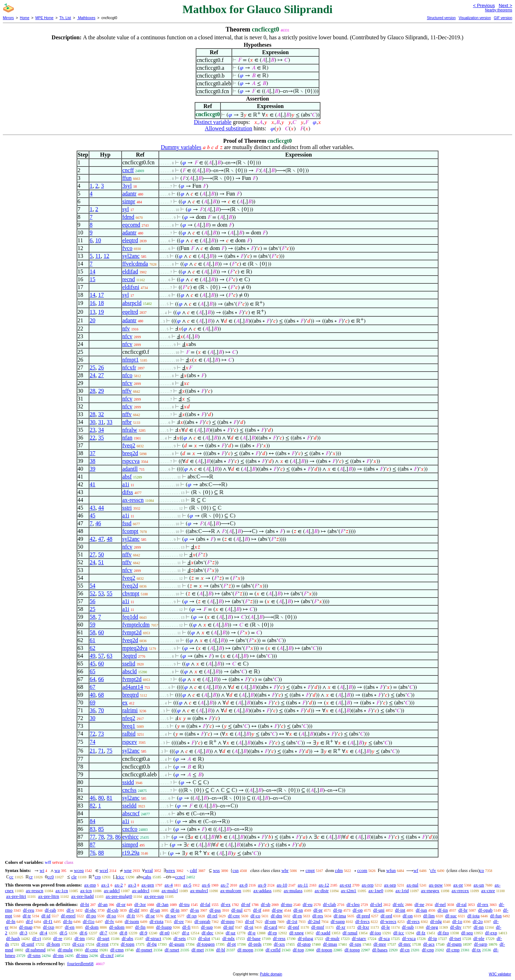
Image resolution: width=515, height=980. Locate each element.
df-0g (152, 944)
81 (110, 798)
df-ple (479, 938)
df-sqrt (103, 938)
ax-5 (187, 885)
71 (101, 751)
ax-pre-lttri (16, 896)
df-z (186, 933)
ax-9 (262, 885)
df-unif (28, 944)
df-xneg (296, 933)
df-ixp (49, 927)
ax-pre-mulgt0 (119, 896)
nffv (127, 391)
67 (93, 687)
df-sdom (117, 927)
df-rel (212, 916)
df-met (198, 950)
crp (98, 877)
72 (93, 734)
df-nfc (398, 904)
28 (93, 391)
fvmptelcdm (136, 625)
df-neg (432, 927)
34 (101, 430)
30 (93, 422)
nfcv (127, 336)
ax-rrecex (460, 891)
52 (93, 593)
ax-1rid (402, 891)
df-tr (27, 916)
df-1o (457, 921)
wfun (391, 870)
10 (98, 240)
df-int (400, 910)
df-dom (92, 927)
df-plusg (305, 938)
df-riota (156, 921)
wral (149, 870)
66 (101, 679)
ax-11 (303, 885)
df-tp (338, 910)
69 (93, 703)
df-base (254, 938)
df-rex (483, 904)
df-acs (429, 944)
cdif (194, 870)
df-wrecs (388, 921)
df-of (250, 921)
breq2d (130, 453)
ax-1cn (61, 891)
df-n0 (164, 933)
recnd (129, 279)
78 (101, 837)
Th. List (65, 18)
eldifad (130, 271)
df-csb (113, 910)
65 (93, 671)
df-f (29, 921)
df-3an (162, 904)
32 (101, 414)
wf (416, 870)
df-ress (279, 938)
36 (93, 710)
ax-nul (412, 885)
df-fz (421, 933)
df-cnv (234, 916)
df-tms (82, 955)
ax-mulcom (231, 891)
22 (93, 438)
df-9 (144, 933)
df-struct (153, 938)
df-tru (184, 904)
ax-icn (86, 891)
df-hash (13, 938)
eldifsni (131, 287)
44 (101, 508)
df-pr (318, 910)
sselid (129, 664)
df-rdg (436, 921)
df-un (155, 910)
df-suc (451, 916)
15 (93, 279)
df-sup (207, 927)
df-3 (23, 933)
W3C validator (500, 974)
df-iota (473, 916)
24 (93, 375)
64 (93, 679)
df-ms (58, 955)
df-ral (461, 904)
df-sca (384, 938)
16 (93, 303)
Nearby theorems (499, 10)
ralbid (129, 734)
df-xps (355, 944)
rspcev (130, 742)
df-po (91, 916)
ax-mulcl (170, 891)
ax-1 (105, 885)
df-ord (387, 916)
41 (93, 484)
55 (110, 593)
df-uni (379, 910)
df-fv (110, 921)
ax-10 (282, 885)
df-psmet (144, 950)
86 (118, 837)
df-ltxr (363, 927)
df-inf (229, 927)
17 (101, 295)
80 (101, 798)
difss (128, 492)
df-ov (179, 921)
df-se (150, 916)
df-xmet (172, 950)
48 (110, 539)
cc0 (51, 877)
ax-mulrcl (199, 891)
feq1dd (130, 617)
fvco (127, 248)
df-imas (330, 944)
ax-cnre (488, 891)
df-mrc (405, 944)
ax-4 (169, 885)
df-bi (85, 904)
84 (93, 821)
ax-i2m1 (349, 891)
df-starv (359, 938)
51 (101, 562)
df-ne (419, 904)
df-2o (478, 921)
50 (101, 554)
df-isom (132, 921)
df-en (70, 927)
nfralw (130, 430)
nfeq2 (129, 718)
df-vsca (409, 938)
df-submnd (35, 950)
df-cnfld (273, 950)
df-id (46, 916)
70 (101, 710)
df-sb (266, 904)
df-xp (192, 916)
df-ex (226, 904)
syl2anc (131, 256)
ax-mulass (293, 891)
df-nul (237, 910)
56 (93, 601)
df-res (318, 916)
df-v (71, 910)
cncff (128, 170)
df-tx (476, 950)
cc (11, 877)
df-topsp (352, 950)
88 (101, 853)
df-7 (103, 933)
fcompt (130, 531)
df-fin (140, 927)
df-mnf (318, 927)
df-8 (123, 933)
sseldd (129, 806)
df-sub (408, 927)
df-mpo (228, 921)
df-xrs (279, 944)
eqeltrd (130, 312)
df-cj (37, 938)
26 (101, 367)
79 (110, 837)
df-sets (180, 938)
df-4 (44, 933)
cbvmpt (131, 593)
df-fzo (443, 933)
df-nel (440, 904)
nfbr (127, 422)
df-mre (380, 944)
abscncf (131, 813)
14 (93, 271)
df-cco (78, 944)
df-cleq (353, 904)
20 (93, 320)
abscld (130, 671)
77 (93, 837)
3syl (127, 186)
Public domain (271, 974)
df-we (170, 916)
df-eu (307, 904)
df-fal (205, 904)
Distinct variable (213, 122)
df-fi (186, 927)
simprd (130, 845)
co (482, 870)
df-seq (467, 933)
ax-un (479, 885)
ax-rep (367, 885)
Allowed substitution (229, 128)
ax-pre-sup (154, 896)
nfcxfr (129, 367)
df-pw (277, 910)
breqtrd (130, 695)
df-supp (338, 921)
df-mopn (245, 950)
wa (57, 870)
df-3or (140, 904)
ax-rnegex (430, 891)
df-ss (194, 910)
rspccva (131, 461)
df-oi (249, 927)
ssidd (128, 782)
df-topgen (206, 944)
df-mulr (332, 938)
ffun (127, 178)
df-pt (231, 944)
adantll (130, 469)
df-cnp (428, 950)
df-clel (376, 904)
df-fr (131, 916)
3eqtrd (130, 656)
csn (236, 870)
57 (101, 656)
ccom (362, 870)
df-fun (496, 916)
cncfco (130, 829)
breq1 (129, 726)
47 (101, 539)
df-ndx (229, 938)
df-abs (127, 938)
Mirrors (8, 18)
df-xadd (323, 933)
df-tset (455, 938)
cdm (339, 870)
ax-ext (345, 885)
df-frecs (362, 921)
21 (93, 751)
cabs (147, 877)
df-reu (29, 910)
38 (93, 461)
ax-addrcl (141, 891)
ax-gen (148, 885)
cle (74, 877)
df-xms (34, 955)
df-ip (432, 938)
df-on (408, 916)
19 (101, 312)
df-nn (478, 927)
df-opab (485, 910)
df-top (298, 950)
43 (93, 508)
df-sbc (91, 910)
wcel (104, 870)
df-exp (491, 933)
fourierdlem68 (80, 964)
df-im (80, 938)
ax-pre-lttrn (49, 896)
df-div (456, 927)
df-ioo (375, 933)
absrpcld (132, 303)
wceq (79, 870)
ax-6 (206, 885)
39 (93, 469)
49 (93, 656)
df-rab (50, 910)
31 (101, 422)
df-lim (429, 916)
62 (93, 648)
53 (101, 593)
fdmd (128, 217)
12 (106, 256)
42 (93, 539)
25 (93, 367)
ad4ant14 (133, 687)
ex (125, 703)
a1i (126, 484)
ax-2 (119, 885)
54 (93, 586)
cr (31, 877)
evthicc (130, 837)
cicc (121, 877)
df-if (257, 910)
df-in (175, 910)
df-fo (68, 921)
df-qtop (304, 944)
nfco (127, 375)
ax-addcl (112, 891)
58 (93, 617)
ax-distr (322, 891)
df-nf (246, 904)
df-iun (421, 910)
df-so (111, 916)
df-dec (208, 933)
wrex (170, 870)
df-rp (272, 933)
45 (93, 516)
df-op (358, 910)
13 (93, 312)
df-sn (298, 910)
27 (101, 375)
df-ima (340, 916)
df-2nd (314, 921)
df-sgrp (481, 944)
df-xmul (350, 933)
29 (101, 391)
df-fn (11, 921)
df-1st (292, 921)
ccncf (180, 877)
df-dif (134, 910)
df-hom (53, 944)
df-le (386, 927)
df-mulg (65, 950)
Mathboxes (86, 18)
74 (93, 742)
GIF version (503, 18)
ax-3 (132, 885)
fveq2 (129, 445)
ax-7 (225, 885)
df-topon (324, 950)
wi (42, 870)
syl (126, 209)
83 (93, 829)
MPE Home (44, 18)
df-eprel (68, 916)
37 (93, 453)
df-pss (215, 910)
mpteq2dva (135, 648)
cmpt (310, 870)
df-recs (413, 921)
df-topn (128, 944)
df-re (58, 938)
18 (101, 303)
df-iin (443, 910)
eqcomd (131, 225)
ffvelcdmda (135, 264)
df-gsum (177, 944)
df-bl (221, 950)
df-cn (405, 950)
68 (101, 695)
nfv (126, 328)
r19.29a (131, 853)
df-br (463, 910)
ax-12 (324, 885)
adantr (129, 194)
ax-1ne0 (376, 891)
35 (101, 438)
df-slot (204, 938)
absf (127, 477)
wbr (285, 870)
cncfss (129, 790)
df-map (26, 927)
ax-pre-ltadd (83, 896)
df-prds (255, 944)
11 (98, 256)
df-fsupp (164, 927)
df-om (270, 921)
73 (101, 734)
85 (101, 829)
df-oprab (203, 921)
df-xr (341, 927)
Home (25, 18)
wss (217, 870)
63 (110, 656)
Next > (505, 5)
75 (110, 751)
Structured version (441, 18)
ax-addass (262, 891)
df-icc (399, 933)
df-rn (297, 916)
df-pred (363, 916)
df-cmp (453, 950)
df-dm (276, 916)
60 (101, 632)
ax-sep (390, 885)
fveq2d (130, 586)
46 (98, 523)
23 (93, 430)
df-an (103, 904)
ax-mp (90, 885)
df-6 (84, 933)
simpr (129, 201)
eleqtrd (130, 240)
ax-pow (436, 885)
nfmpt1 (130, 360)
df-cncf (107, 955)
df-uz (231, 933)
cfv (433, 870)
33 (110, 422)
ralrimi (130, 710)
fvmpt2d (132, 632)
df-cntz (92, 950)
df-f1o (89, 921)
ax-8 (243, 885)
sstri (127, 508)
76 (93, 853)
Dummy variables (181, 147)
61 (93, 640)
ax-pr (458, 885)
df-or (121, 904)
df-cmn (117, 950)
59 (93, 625)
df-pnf (294, 927)
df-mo (286, 904)
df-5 (63, 933)
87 (93, 845)
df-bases (380, 950)
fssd (127, 523)
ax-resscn (133, 500)
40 (93, 695)
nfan (127, 438)
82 (93, 806)
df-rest (102, 944)
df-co (255, 916)
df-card (270, 927)
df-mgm (454, 944)
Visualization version (475, 18)
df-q (252, 933)
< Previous (484, 5)
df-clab (329, 904)
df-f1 (48, 921)
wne (128, 870)
